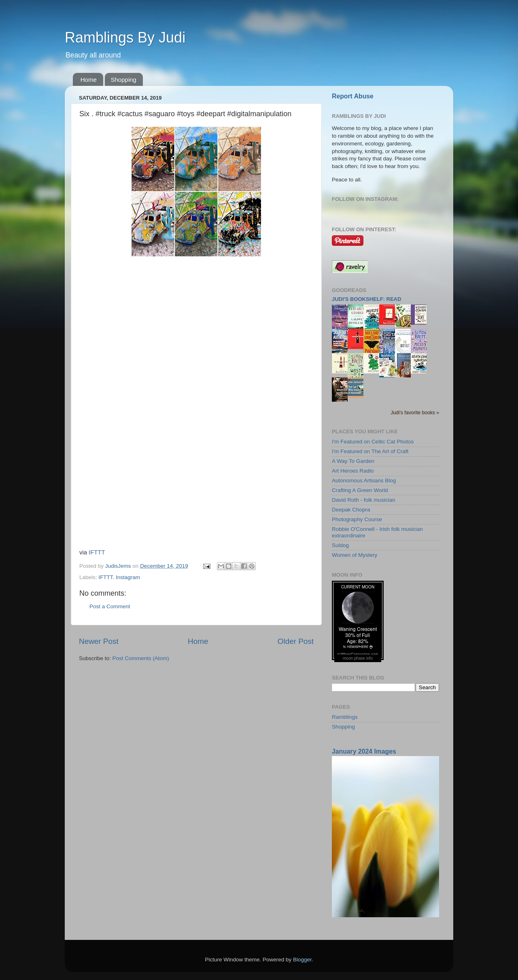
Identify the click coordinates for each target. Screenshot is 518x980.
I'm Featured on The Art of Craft (370, 451)
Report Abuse (353, 96)
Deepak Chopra (351, 510)
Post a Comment (110, 606)
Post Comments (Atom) (141, 658)
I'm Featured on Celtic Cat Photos (373, 442)
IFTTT (97, 552)
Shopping (124, 80)
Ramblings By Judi (125, 37)
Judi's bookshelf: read (366, 299)
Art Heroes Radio (353, 471)
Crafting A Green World (360, 490)
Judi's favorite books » (415, 413)
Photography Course (357, 519)
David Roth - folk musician (364, 500)
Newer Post (99, 641)
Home (89, 80)
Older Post (296, 641)
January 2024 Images (364, 751)
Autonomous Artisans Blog (364, 480)
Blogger (302, 960)
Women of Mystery (355, 555)
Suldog (340, 545)
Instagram (128, 577)
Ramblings (345, 717)
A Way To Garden (353, 461)
